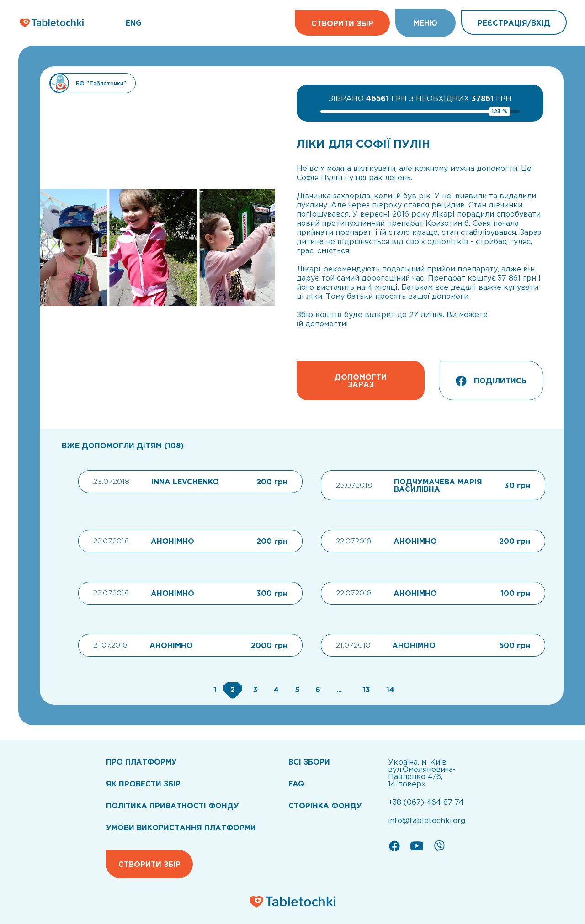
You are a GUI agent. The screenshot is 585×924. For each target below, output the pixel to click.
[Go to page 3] (254, 690)
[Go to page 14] (388, 690)
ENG (133, 23)
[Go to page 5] (296, 690)
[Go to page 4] (275, 690)
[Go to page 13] (365, 690)
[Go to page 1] (214, 690)
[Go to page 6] (317, 690)
